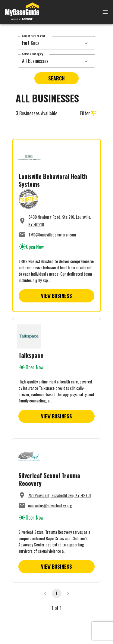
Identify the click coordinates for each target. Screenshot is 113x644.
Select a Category (33, 54)
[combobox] (50, 43)
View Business (56, 296)
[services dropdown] (86, 43)
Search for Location (34, 36)
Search (56, 78)
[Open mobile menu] (98, 12)
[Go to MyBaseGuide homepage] (22, 12)
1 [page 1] (56, 593)
